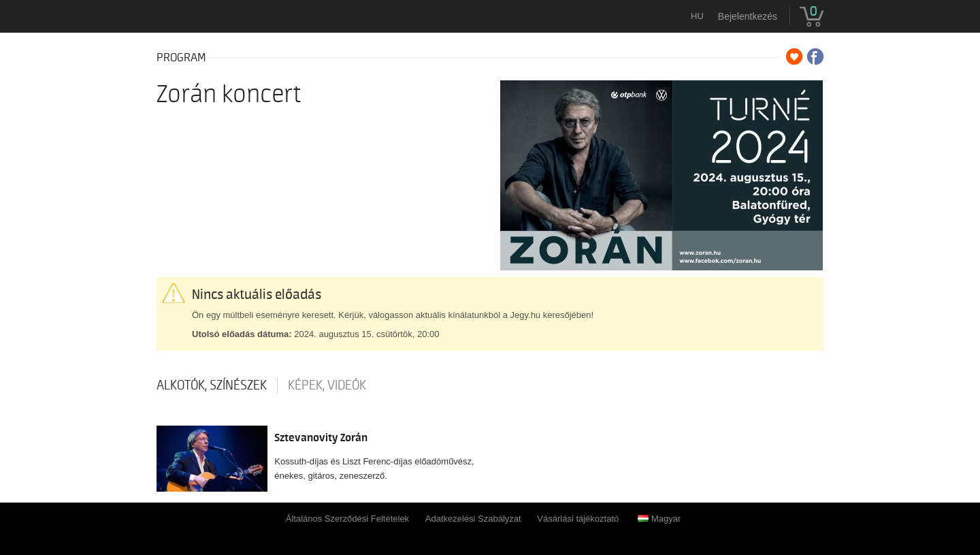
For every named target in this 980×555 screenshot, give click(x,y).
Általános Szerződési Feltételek (347, 519)
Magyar (659, 519)
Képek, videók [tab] (327, 385)
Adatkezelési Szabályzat (473, 519)
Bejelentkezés (748, 16)
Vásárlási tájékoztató (578, 519)
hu (697, 16)
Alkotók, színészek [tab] (212, 385)
